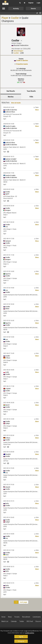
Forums (17, 617)
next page (24, 602)
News (10, 617)
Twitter (22, 621)
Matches (11, 97)
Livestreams (37, 617)
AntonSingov (18, 51)
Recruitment (26, 617)
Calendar (14, 621)
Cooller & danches (22, 60)
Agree (21, 637)
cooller (16, 53)
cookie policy (30, 633)
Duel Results (11, 91)
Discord (38, 621)
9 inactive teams (22, 64)
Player (5, 18)
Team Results (31, 91)
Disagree (21, 641)
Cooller (15, 18)
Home (3, 617)
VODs (31, 97)
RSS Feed (30, 621)
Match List (5, 621)
